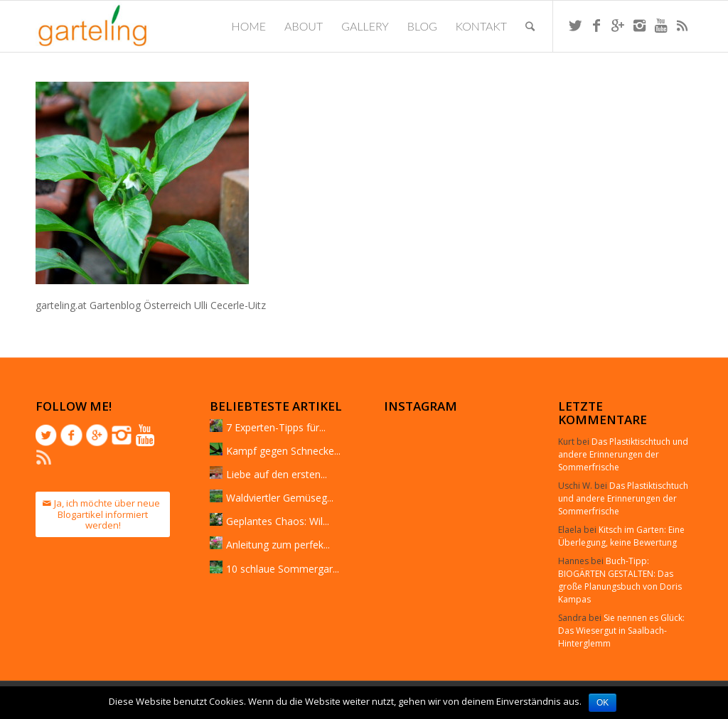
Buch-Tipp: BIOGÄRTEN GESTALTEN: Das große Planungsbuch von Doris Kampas (620, 580)
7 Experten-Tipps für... (276, 427)
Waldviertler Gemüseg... (280, 498)
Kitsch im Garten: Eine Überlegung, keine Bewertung (621, 536)
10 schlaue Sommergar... (283, 569)
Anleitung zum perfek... (278, 545)
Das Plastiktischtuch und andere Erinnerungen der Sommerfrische (623, 454)
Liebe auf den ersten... (277, 474)
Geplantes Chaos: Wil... (278, 521)
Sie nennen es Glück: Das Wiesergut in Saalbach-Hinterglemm (621, 631)
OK (603, 703)
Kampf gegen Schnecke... (283, 451)
